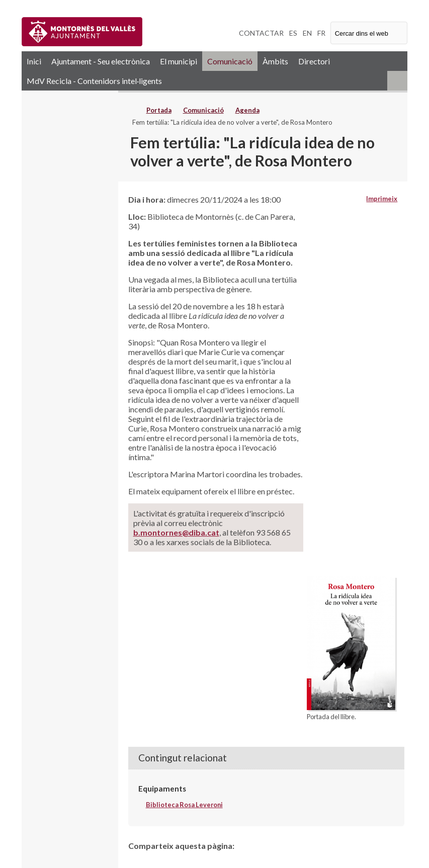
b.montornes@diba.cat (176, 532)
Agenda (247, 110)
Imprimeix (382, 199)
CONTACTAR (261, 33)
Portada (159, 110)
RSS (397, 81)
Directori (314, 61)
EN (307, 33)
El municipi (179, 61)
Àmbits (275, 61)
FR (321, 33)
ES (293, 33)
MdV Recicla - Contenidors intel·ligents (94, 81)
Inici (34, 61)
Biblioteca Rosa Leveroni (184, 805)
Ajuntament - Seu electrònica (101, 61)
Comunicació (230, 61)
